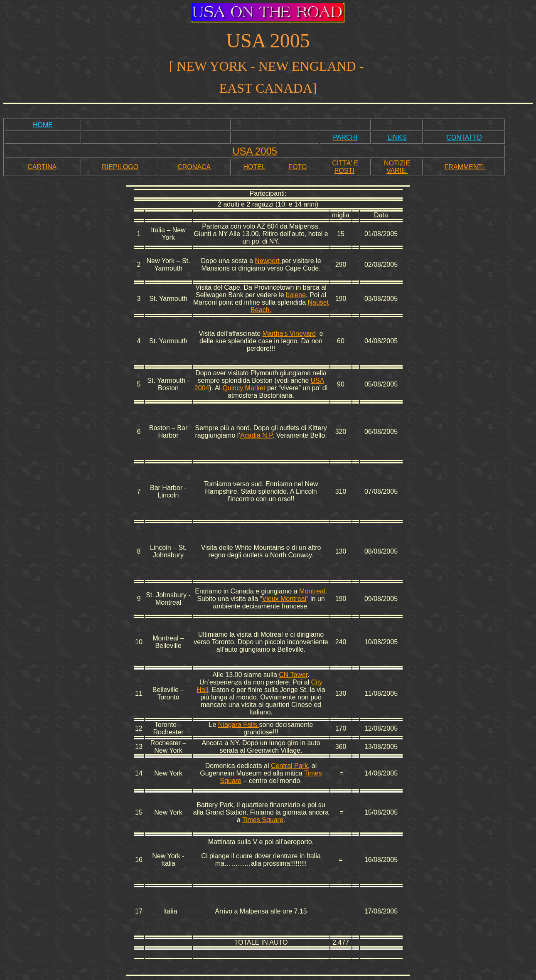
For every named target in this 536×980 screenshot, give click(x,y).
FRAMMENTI (465, 167)
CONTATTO (464, 137)
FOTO (298, 167)
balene (296, 295)
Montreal (312, 591)
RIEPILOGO (120, 167)
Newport (268, 261)
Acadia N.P (256, 435)
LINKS (397, 137)
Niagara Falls (239, 725)
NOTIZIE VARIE (397, 167)
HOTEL (254, 167)
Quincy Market (244, 388)
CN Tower (293, 675)
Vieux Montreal (284, 599)
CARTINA (42, 167)
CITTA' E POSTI (345, 167)
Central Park (289, 766)
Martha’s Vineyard (289, 334)
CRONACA (194, 167)
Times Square (263, 820)
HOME (43, 125)
